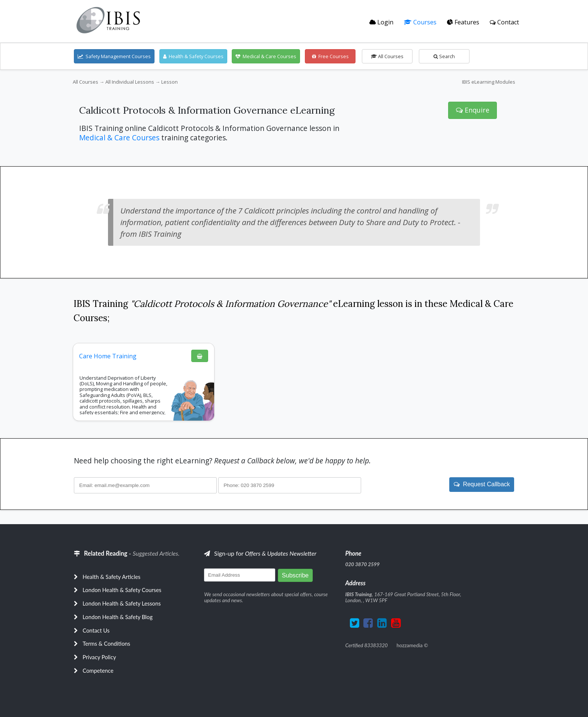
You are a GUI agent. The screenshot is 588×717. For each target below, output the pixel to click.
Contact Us (96, 630)
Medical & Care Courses (266, 56)
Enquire (473, 110)
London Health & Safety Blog (118, 617)
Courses (420, 22)
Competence (98, 670)
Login (381, 22)
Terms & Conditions (106, 643)
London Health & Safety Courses (122, 590)
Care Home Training (108, 356)
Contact (504, 22)
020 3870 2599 (363, 564)
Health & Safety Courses (193, 56)
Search (444, 56)
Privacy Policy (99, 657)
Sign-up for (260, 553)
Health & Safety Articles (111, 577)
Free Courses (330, 56)
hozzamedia (409, 645)
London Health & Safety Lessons (121, 603)
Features (463, 22)
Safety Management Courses (114, 56)
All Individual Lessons (130, 82)
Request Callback (482, 484)
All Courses (387, 56)
